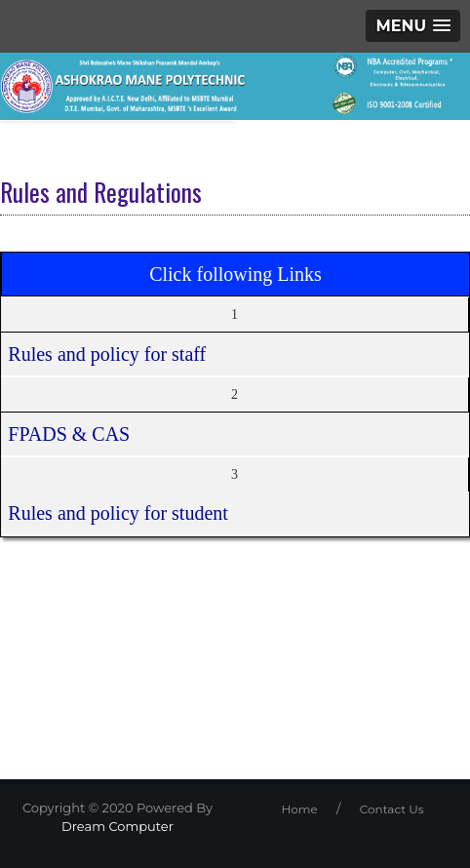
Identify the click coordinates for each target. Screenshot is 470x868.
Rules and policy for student (118, 513)
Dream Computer (117, 826)
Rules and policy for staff (107, 354)
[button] (413, 26)
